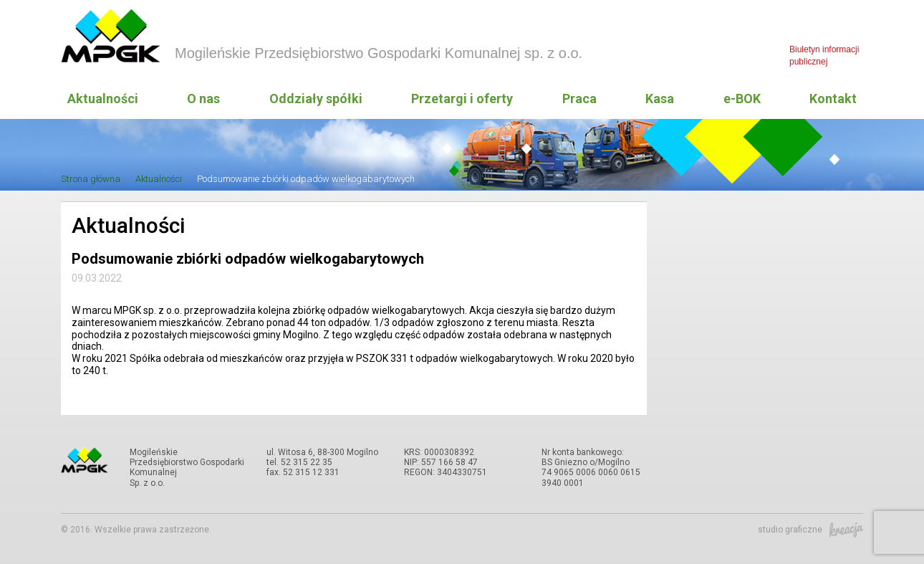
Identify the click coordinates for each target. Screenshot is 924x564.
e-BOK (742, 99)
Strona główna (91, 179)
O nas (203, 99)
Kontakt (833, 99)
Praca (579, 99)
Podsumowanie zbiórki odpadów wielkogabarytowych (306, 179)
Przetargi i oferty (462, 99)
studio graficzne (810, 530)
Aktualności (103, 99)
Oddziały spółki (316, 99)
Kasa (660, 99)
